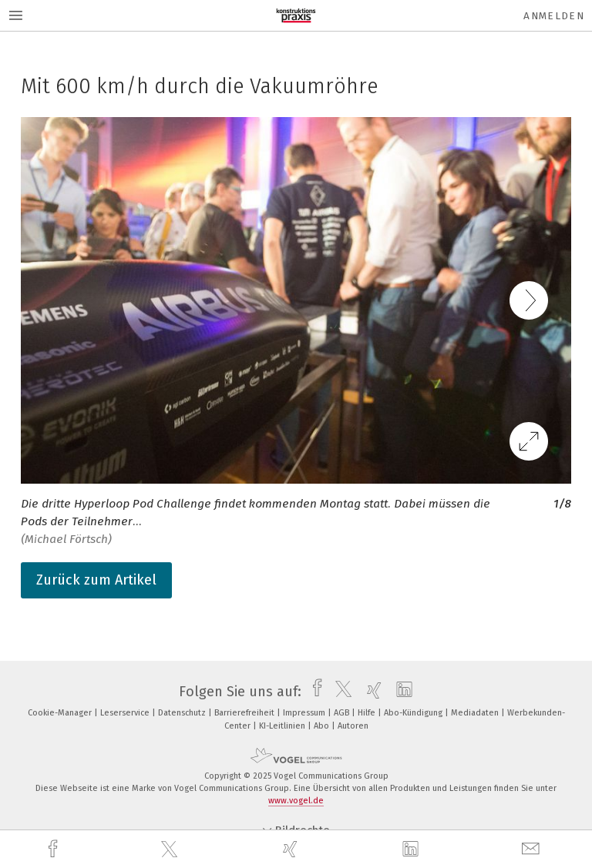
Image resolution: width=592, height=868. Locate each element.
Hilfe (368, 713)
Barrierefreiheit (246, 713)
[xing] (292, 849)
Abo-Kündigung (414, 713)
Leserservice (126, 713)
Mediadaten (476, 713)
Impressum (305, 713)
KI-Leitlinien (283, 726)
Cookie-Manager (61, 713)
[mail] (533, 849)
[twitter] (171, 850)
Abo (323, 726)
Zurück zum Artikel (96, 580)
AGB (343, 713)
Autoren (353, 726)
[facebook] (55, 849)
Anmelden (554, 16)
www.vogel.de (296, 801)
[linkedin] (412, 850)
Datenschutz (183, 713)
